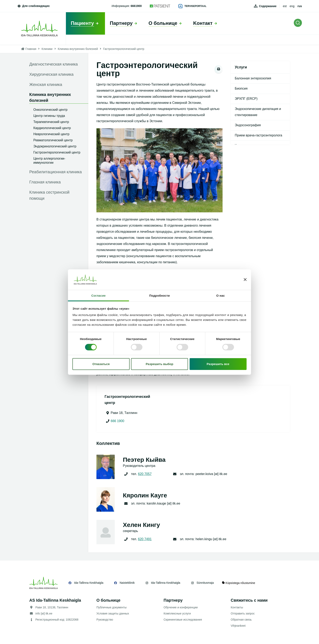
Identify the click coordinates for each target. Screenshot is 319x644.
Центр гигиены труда (49, 116)
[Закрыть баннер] (245, 280)
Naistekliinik (127, 583)
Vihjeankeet (238, 626)
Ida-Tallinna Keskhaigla (89, 583)
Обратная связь (241, 620)
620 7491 (145, 539)
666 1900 (117, 421)
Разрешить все (218, 364)
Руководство (105, 620)
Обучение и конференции (181, 607)
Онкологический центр (50, 110)
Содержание (268, 6)
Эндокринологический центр (55, 146)
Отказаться (101, 364)
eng (292, 6)
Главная (31, 49)
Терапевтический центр (51, 122)
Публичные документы (111, 607)
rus (300, 6)
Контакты (237, 607)
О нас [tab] (221, 296)
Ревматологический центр (53, 140)
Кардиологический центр (52, 128)
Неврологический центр (51, 134)
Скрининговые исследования (183, 620)
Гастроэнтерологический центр (57, 152)
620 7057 (145, 474)
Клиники (47, 49)
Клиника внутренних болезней (78, 49)
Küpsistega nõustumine (239, 583)
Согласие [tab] (98, 296)
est (285, 6)
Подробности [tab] (160, 296)
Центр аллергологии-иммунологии (49, 161)
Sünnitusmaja (205, 583)
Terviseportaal (192, 6)
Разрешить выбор (159, 364)
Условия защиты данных (113, 613)
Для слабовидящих (33, 6)
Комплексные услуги (177, 613)
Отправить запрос (243, 613)
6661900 (136, 6)
